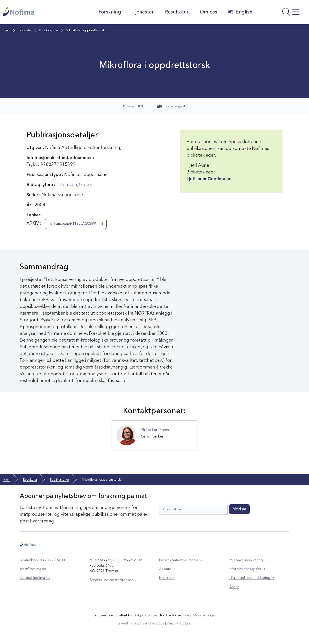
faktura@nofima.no (35, 578)
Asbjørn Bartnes (146, 615)
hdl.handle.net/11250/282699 (76, 223)
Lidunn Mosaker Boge (199, 615)
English (240, 12)
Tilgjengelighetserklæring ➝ (251, 578)
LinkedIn (124, 624)
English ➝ (167, 578)
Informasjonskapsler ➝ (247, 569)
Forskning (110, 12)
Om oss (209, 12)
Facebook (157, 624)
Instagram (140, 624)
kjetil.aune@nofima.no (209, 179)
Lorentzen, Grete (74, 185)
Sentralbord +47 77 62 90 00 (43, 560)
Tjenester (143, 12)
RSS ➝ (234, 587)
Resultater (177, 12)
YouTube (185, 624)
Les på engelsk (171, 106)
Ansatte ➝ (167, 569)
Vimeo (171, 624)
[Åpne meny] (281, 13)
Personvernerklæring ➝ (248, 560)
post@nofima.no (33, 569)
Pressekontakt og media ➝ (180, 560)
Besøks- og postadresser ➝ (113, 580)
